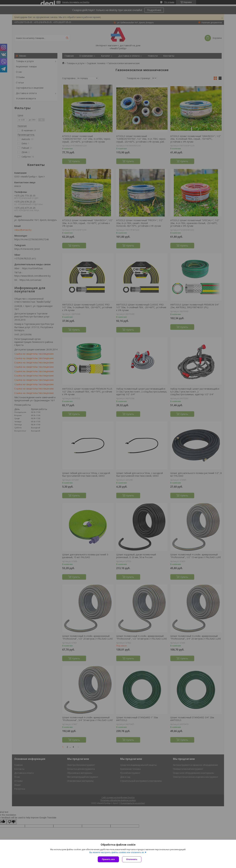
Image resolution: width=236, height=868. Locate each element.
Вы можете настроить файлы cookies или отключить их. (117, 852)
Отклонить (132, 859)
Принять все (108, 859)
